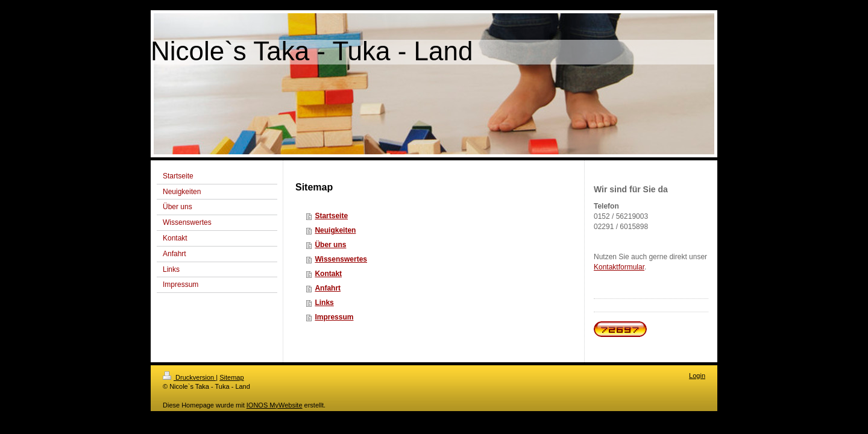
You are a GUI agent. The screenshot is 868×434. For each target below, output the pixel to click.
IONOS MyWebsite (275, 405)
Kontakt (328, 274)
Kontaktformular (619, 267)
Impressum (334, 317)
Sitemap (231, 377)
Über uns (330, 245)
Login (697, 376)
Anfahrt (328, 288)
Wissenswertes (341, 259)
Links (324, 303)
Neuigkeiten (335, 230)
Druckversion (189, 377)
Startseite (331, 216)
